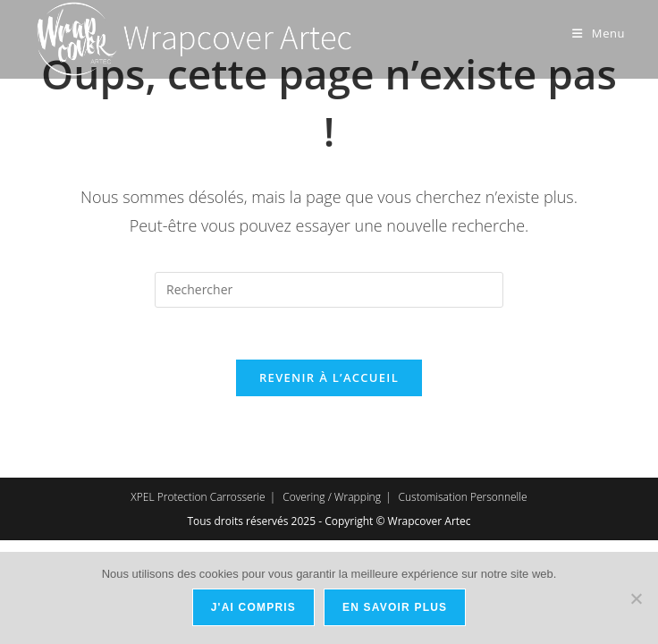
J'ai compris (253, 607)
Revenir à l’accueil (329, 380)
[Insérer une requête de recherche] (329, 290)
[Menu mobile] (599, 33)
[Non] (636, 598)
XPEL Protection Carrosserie (198, 500)
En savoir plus (395, 607)
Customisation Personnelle (463, 500)
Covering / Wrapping (332, 500)
